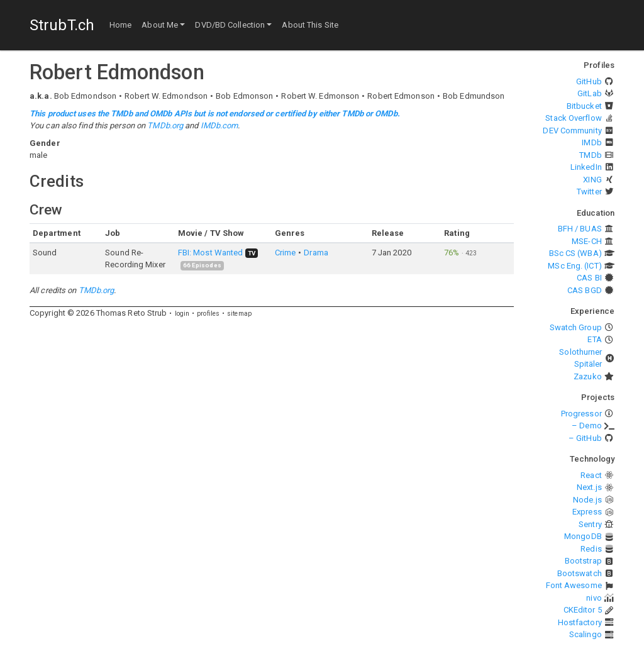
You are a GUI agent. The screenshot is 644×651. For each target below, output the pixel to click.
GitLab (590, 93)
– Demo (587, 426)
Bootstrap (583, 561)
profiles (208, 314)
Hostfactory (580, 622)
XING (592, 180)
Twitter (589, 192)
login (182, 314)
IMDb (591, 142)
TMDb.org (165, 125)
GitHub (589, 81)
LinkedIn (586, 167)
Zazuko (588, 376)
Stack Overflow (573, 118)
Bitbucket (584, 106)
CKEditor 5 (583, 610)
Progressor (581, 414)
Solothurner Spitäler (580, 358)
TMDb (590, 155)
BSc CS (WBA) (575, 253)
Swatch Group (576, 327)
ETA (594, 339)
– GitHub (585, 438)
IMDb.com (219, 125)
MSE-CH (587, 241)
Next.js (589, 487)
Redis (591, 549)
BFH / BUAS (580, 229)
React (591, 475)
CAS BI (589, 278)
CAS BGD (585, 290)
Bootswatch (580, 573)
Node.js (587, 500)
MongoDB (583, 536)
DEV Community (572, 131)
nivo (594, 598)
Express (587, 512)
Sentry (590, 524)
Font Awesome (574, 585)
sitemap (239, 314)
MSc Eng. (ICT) (575, 266)
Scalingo (586, 634)
